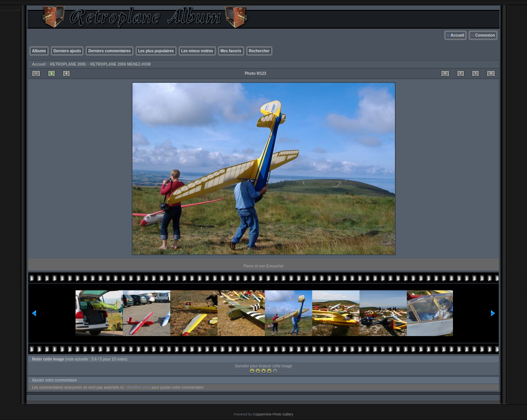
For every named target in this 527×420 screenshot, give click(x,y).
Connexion (485, 35)
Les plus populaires (156, 51)
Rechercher (259, 51)
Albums (39, 51)
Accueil (458, 35)
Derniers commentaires (109, 51)
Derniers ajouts (67, 51)
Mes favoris (231, 51)
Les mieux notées (197, 51)
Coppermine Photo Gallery (273, 414)
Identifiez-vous (138, 387)
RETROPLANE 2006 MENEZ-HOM (120, 64)
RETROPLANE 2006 (68, 64)
